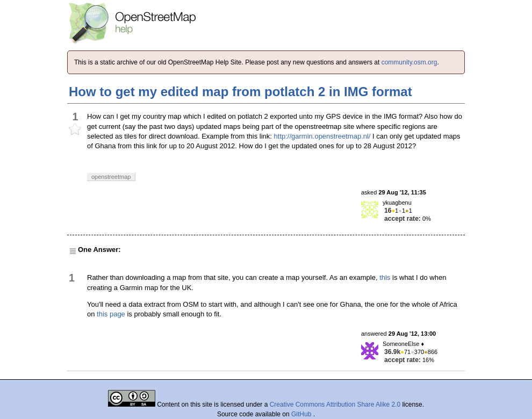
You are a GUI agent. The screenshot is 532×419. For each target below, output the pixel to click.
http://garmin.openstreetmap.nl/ (322, 136)
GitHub (302, 414)
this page (111, 314)
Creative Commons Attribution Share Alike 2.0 (335, 404)
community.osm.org (409, 62)
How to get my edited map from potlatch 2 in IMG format (240, 92)
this (385, 277)
